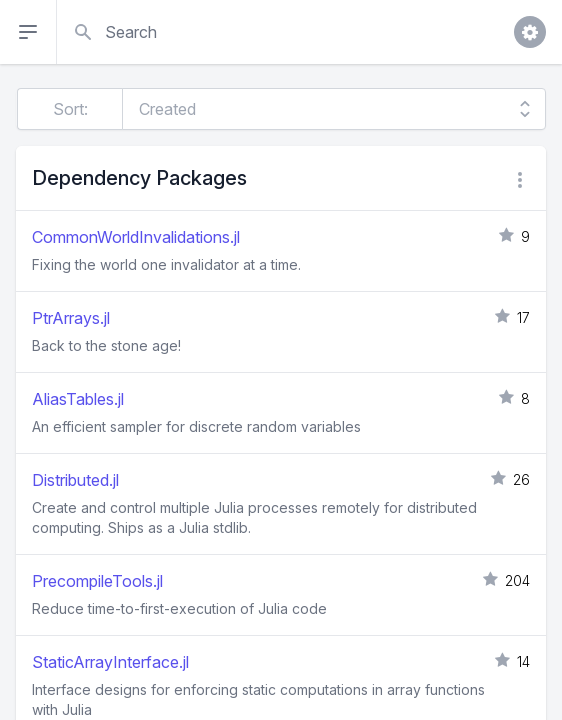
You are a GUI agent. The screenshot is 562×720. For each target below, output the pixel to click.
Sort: (70, 109)
